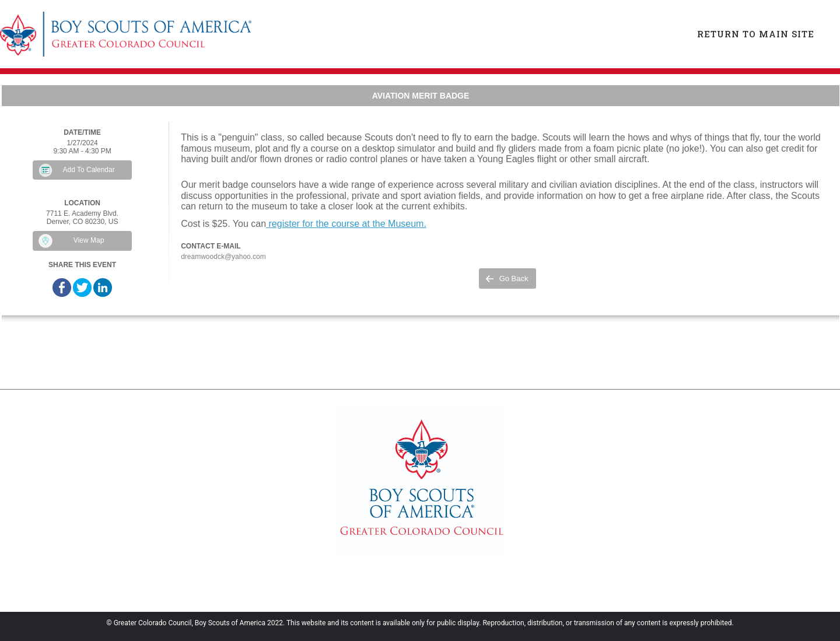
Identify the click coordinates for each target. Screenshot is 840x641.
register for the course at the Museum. (346, 224)
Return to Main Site (756, 34)
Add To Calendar (89, 170)
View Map (89, 240)
